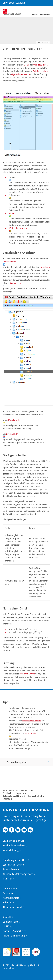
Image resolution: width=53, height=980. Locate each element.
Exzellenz (8, 893)
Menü (26, 65)
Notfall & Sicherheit (14, 931)
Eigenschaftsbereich (20, 74)
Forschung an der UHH (15, 860)
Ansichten (45, 267)
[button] (43, 3)
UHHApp (8, 926)
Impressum (21, 793)
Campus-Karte (11, 922)
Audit (15, 949)
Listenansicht (12, 434)
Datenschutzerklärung (13, 796)
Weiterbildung (11, 850)
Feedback (7, 793)
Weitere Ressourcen (18, 228)
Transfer (7, 879)
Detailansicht (14, 420)
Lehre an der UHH (12, 865)
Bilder (11, 213)
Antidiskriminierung (14, 936)
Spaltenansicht (9, 262)
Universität (9, 889)
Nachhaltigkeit (11, 898)
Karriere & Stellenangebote (18, 874)
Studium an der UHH (14, 841)
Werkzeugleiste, (41, 65)
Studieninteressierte (14, 845)
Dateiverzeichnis (40, 71)
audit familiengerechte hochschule (7, 952)
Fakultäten (9, 902)
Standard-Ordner (27, 674)
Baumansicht (15, 283)
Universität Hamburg (14, 3)
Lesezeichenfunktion (32, 721)
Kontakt (7, 917)
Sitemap (6, 799)
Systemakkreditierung (36, 949)
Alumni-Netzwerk (12, 907)
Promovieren (10, 869)
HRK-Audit (25, 951)
